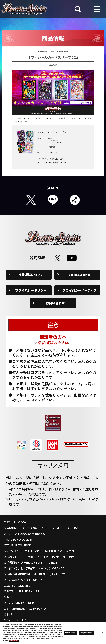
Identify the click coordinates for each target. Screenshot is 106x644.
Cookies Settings (80, 275)
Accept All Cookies (86, 633)
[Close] (103, 633)
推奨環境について (31, 275)
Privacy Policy (14, 641)
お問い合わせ (55, 303)
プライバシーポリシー (31, 290)
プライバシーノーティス (80, 290)
